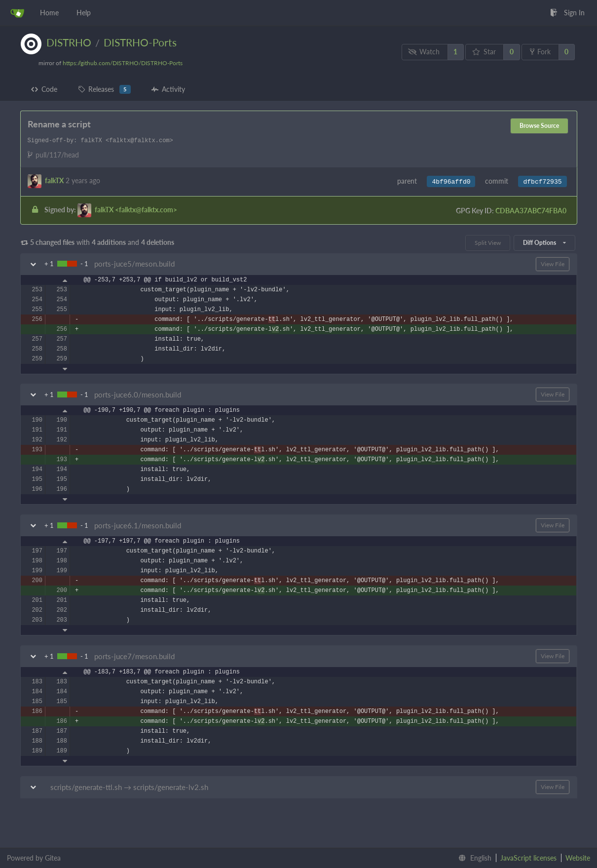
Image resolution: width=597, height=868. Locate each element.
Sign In (567, 13)
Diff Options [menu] (544, 243)
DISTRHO (69, 42)
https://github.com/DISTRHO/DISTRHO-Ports (123, 63)
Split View (488, 243)
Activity (168, 89)
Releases (104, 89)
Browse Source (539, 126)
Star (484, 52)
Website (578, 858)
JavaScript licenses (528, 858)
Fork (540, 52)
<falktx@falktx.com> (136, 209)
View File (553, 264)
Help (84, 13)
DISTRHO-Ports (140, 42)
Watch (424, 52)
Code (44, 89)
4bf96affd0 (451, 182)
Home (49, 13)
